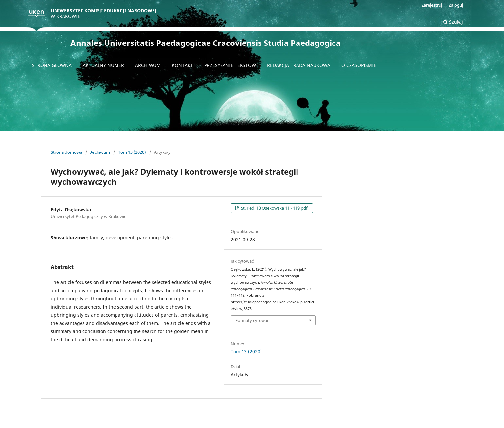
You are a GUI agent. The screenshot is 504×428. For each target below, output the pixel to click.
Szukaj (453, 22)
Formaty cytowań (252, 320)
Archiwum (148, 65)
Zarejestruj (432, 5)
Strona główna (52, 65)
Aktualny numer (103, 65)
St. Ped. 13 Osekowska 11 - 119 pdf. (274, 208)
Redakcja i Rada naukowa (299, 65)
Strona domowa (66, 152)
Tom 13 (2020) (132, 152)
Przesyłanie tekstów (230, 65)
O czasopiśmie (359, 65)
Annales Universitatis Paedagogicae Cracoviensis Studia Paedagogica (206, 43)
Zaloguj (456, 5)
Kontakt (182, 65)
